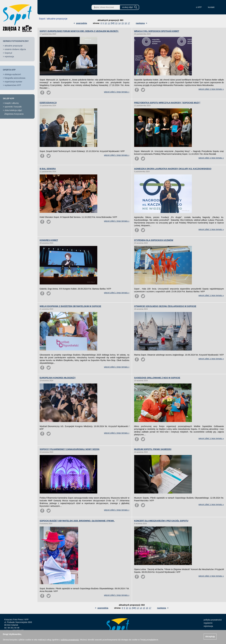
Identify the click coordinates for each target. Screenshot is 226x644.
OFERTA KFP (9, 70)
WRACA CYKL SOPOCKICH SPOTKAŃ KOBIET (157, 31)
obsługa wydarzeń (13, 74)
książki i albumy (12, 103)
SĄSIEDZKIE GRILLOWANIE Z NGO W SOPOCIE (157, 378)
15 (123, 23)
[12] (112, 23)
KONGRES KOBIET (49, 240)
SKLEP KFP (9, 98)
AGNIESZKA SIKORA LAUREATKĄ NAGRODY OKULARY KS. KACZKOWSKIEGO (173, 169)
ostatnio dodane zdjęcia (15, 49)
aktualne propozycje (14, 46)
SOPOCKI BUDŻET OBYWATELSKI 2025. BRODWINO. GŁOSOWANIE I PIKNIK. (77, 521)
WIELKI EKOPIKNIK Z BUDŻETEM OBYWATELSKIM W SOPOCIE (70, 306)
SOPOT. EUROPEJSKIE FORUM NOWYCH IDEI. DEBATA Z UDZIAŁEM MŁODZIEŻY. (79, 31)
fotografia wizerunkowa (15, 78)
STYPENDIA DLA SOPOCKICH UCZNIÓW (154, 240)
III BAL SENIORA (48, 169)
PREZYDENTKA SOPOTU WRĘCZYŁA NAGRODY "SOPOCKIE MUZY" (167, 103)
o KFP (199, 7)
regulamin (208, 623)
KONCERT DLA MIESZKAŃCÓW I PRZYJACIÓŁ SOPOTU (161, 521)
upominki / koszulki (13, 107)
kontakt (211, 7)
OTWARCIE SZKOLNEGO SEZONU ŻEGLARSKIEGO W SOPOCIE (165, 306)
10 (106, 23)
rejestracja (9, 57)
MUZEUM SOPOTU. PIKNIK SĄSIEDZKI (153, 449)
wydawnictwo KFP (13, 85)
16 (126, 23)
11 (109, 23)
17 (129, 23)
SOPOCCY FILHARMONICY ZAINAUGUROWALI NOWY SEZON (69, 449)
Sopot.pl (8, 53)
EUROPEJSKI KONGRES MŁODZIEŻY (58, 378)
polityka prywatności (213, 620)
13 (116, 23)
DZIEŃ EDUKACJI (48, 103)
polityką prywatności (70, 640)
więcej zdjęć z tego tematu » (117, 92)
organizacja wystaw (13, 82)
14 (119, 23)
